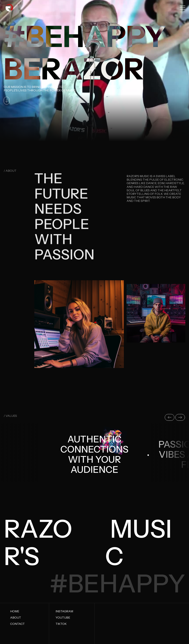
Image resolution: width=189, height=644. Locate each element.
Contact (17, 624)
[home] (9, 8)
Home (15, 611)
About (16, 618)
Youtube (63, 618)
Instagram (64, 611)
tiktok (61, 624)
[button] (183, 8)
